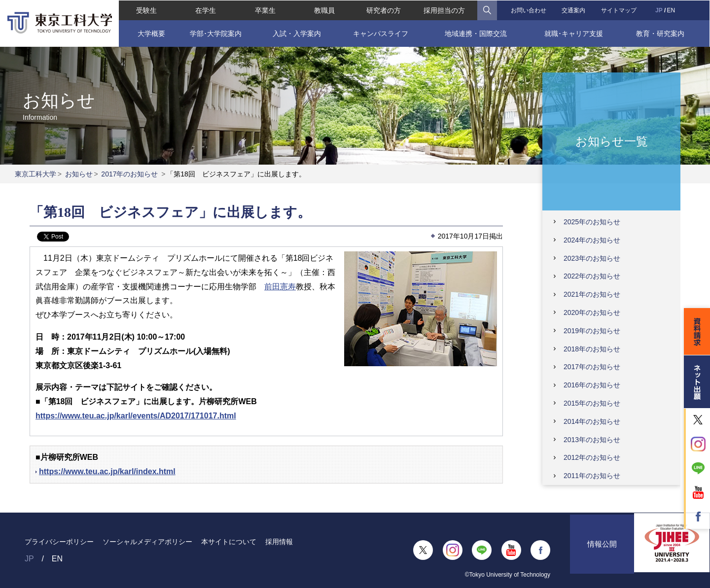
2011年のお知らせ (592, 476)
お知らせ (79, 174)
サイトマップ (619, 10)
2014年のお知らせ (592, 421)
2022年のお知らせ (592, 276)
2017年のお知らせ (129, 174)
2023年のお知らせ (592, 258)
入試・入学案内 (296, 33)
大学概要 (150, 33)
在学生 (206, 10)
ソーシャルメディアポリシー (147, 542)
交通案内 (574, 10)
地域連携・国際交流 (476, 33)
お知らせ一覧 (612, 141)
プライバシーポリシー (59, 542)
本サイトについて (229, 542)
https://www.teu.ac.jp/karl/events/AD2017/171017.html (136, 416)
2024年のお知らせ (592, 240)
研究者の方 (384, 10)
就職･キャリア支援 (574, 33)
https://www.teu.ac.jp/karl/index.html (107, 471)
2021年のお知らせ (592, 294)
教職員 (324, 10)
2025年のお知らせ (592, 222)
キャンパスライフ (381, 33)
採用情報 (279, 542)
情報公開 (602, 550)
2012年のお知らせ (592, 457)
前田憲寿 (280, 287)
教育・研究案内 (661, 33)
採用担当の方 (444, 10)
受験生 (146, 10)
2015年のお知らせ (592, 403)
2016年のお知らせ (592, 385)
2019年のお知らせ (592, 331)
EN (671, 10)
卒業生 (265, 10)
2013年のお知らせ (592, 440)
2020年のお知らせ (592, 312)
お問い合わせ (529, 10)
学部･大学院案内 (215, 33)
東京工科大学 (35, 174)
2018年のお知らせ (592, 349)
